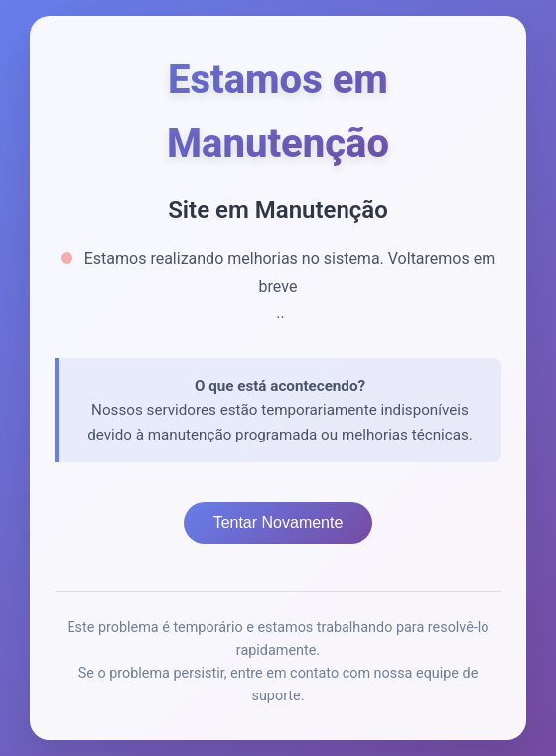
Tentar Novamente (278, 522)
